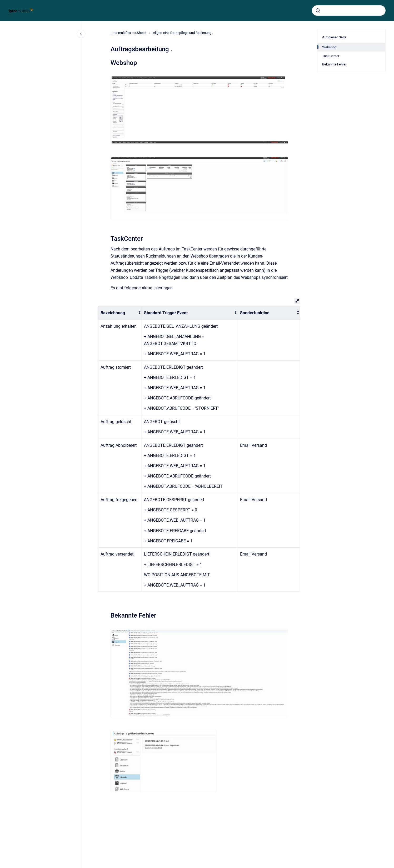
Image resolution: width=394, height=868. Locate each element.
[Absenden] (318, 11)
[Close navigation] (81, 34)
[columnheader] (120, 313)
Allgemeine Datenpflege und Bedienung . (183, 33)
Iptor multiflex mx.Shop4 (128, 33)
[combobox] (349, 11)
